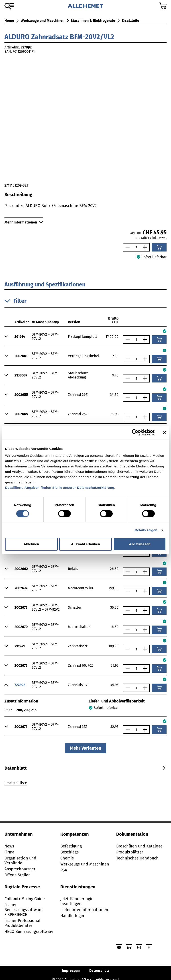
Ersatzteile (130, 21)
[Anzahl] (136, 247)
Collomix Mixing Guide (25, 899)
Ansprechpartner (20, 869)
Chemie (67, 858)
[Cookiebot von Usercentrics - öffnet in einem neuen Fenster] (135, 433)
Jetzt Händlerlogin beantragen (77, 901)
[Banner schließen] (164, 433)
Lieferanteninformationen (84, 910)
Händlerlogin (72, 916)
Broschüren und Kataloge (139, 846)
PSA (64, 870)
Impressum (71, 971)
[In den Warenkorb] (159, 247)
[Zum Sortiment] (9, 6)
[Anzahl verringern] (126, 247)
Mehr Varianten (86, 748)
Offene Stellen (18, 875)
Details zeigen (146, 530)
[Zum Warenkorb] (163, 6)
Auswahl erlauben (85, 544)
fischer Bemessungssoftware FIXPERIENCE (23, 910)
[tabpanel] (85, 784)
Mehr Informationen (24, 222)
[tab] (16, 768)
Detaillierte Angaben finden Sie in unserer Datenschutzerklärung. (60, 488)
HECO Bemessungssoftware (29, 932)
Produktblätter (130, 852)
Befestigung (71, 846)
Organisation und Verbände (20, 861)
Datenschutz (99, 971)
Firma (9, 852)
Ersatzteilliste (16, 783)
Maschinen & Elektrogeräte (93, 21)
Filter (15, 301)
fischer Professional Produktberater (22, 923)
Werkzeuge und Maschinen (43, 21)
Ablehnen (31, 544)
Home (9, 21)
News (9, 846)
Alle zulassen (140, 544)
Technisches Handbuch (137, 858)
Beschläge (70, 852)
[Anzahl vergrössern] (146, 247)
